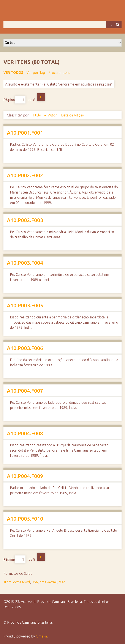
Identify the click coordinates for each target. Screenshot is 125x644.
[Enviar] (118, 25)
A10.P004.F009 (25, 476)
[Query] (62, 25)
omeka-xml (48, 582)
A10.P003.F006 (25, 348)
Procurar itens (59, 73)
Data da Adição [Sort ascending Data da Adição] (73, 115)
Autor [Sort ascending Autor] (53, 115)
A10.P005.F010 (25, 519)
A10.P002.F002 (25, 175)
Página (14, 100)
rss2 (62, 582)
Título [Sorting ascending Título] (37, 115)
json (35, 582)
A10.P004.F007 (25, 391)
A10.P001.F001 (25, 133)
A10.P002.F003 (25, 220)
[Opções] (110, 25)
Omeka (41, 636)
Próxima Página (41, 97)
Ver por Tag (36, 73)
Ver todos (13, 73)
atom (7, 582)
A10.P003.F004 (25, 263)
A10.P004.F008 (25, 433)
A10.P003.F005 (25, 306)
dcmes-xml (22, 582)
